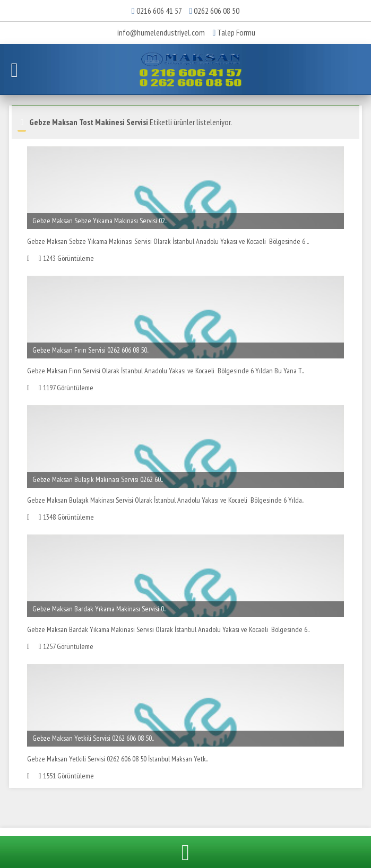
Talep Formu (234, 32)
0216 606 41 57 (159, 11)
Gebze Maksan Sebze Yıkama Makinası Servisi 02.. (100, 221)
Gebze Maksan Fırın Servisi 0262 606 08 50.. (91, 350)
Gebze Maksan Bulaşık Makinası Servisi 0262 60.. (98, 479)
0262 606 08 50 (217, 11)
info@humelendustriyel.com (161, 32)
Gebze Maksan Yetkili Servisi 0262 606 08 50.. (93, 738)
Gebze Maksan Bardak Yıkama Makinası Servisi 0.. (99, 609)
